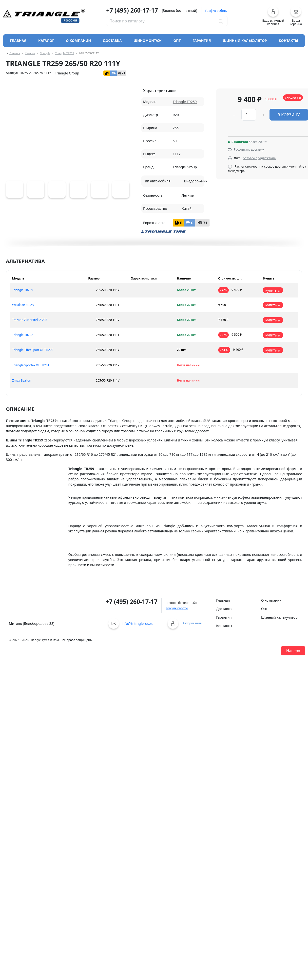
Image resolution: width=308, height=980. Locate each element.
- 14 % (224, 350)
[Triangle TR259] (15, 189)
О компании (78, 41)
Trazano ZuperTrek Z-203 (30, 320)
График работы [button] (216, 11)
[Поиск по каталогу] (221, 21)
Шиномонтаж (147, 41)
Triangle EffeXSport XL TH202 (33, 350)
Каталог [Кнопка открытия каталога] (46, 41)
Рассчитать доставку (249, 149)
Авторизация (192, 623)
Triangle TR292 (23, 335)
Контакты (288, 41)
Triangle (45, 53)
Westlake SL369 (23, 305)
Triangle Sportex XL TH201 (31, 365)
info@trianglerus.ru (138, 623)
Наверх (293, 651)
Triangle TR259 (64, 53)
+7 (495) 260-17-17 (132, 10)
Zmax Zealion (22, 380)
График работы (177, 608)
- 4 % (223, 290)
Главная (18, 41)
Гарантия (202, 41)
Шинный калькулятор (245, 41)
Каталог (30, 53)
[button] (273, 16)
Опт (177, 41)
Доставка (112, 41)
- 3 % (223, 335)
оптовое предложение (259, 158)
